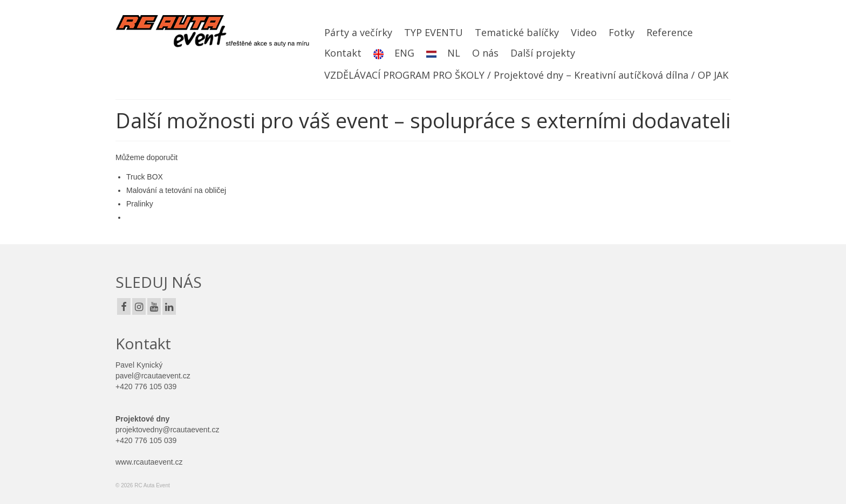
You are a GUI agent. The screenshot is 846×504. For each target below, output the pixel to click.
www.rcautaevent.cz (149, 462)
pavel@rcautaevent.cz (153, 376)
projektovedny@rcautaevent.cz (167, 430)
